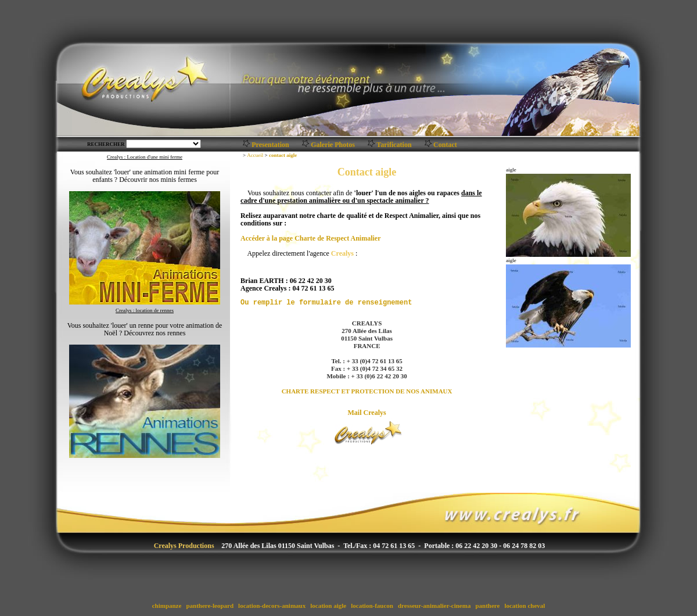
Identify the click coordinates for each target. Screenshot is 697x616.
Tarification (394, 145)
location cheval (525, 606)
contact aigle (283, 155)
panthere (488, 606)
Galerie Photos (333, 145)
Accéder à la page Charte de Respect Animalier (310, 238)
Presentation (270, 145)
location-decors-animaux (272, 606)
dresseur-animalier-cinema (434, 606)
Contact (445, 145)
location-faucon (372, 606)
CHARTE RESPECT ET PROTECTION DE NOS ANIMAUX (367, 391)
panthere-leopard (210, 606)
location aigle (328, 606)
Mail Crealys (367, 413)
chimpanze (167, 606)
